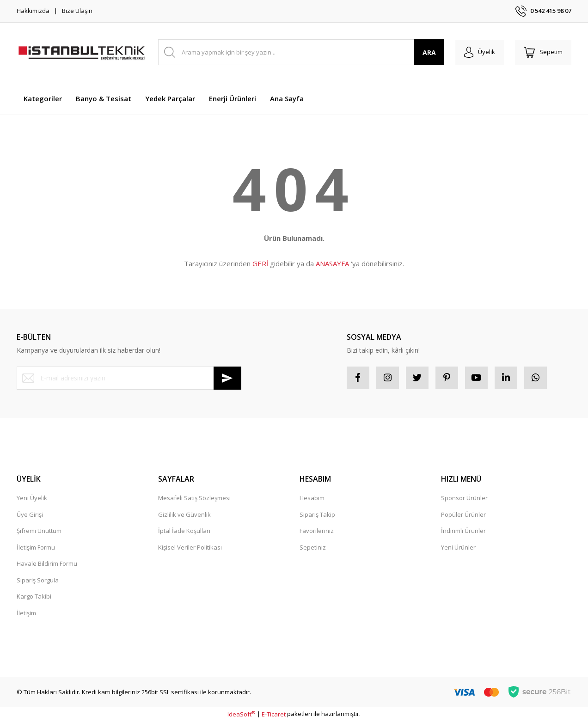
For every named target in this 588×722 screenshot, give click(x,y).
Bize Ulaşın (77, 11)
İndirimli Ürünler (463, 532)
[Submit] (227, 378)
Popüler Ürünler (463, 515)
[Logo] (81, 52)
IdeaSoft (241, 715)
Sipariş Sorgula (38, 581)
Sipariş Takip (317, 515)
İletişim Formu (36, 548)
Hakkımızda (33, 11)
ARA (427, 52)
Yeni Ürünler (458, 548)
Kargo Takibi (34, 597)
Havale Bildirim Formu (47, 564)
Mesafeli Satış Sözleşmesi (194, 499)
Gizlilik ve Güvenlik (184, 515)
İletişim (26, 613)
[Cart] (543, 52)
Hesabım (312, 499)
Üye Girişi (30, 515)
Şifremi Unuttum (39, 532)
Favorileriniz (317, 532)
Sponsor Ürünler (464, 499)
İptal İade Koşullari (184, 532)
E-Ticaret (274, 715)
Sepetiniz (313, 548)
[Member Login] (478, 52)
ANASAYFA (332, 263)
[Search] (300, 52)
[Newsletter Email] (129, 378)
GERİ (260, 263)
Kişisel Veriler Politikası (190, 548)
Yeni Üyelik (32, 499)
